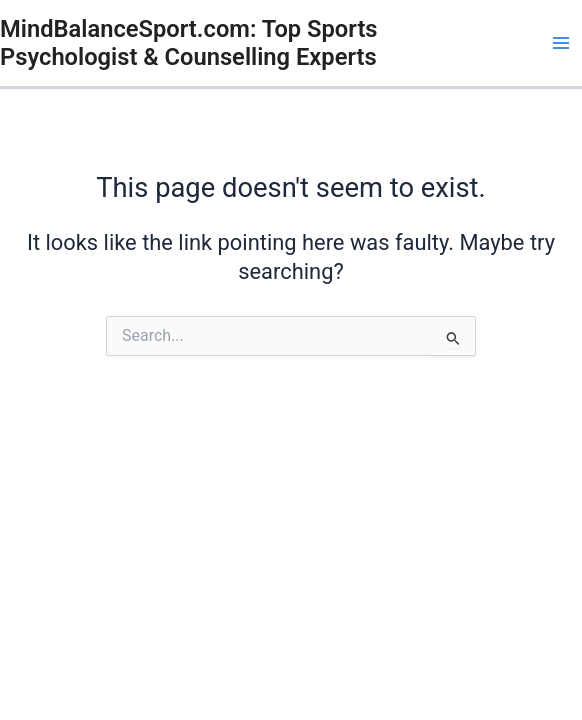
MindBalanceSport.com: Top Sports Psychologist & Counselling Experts (189, 43)
